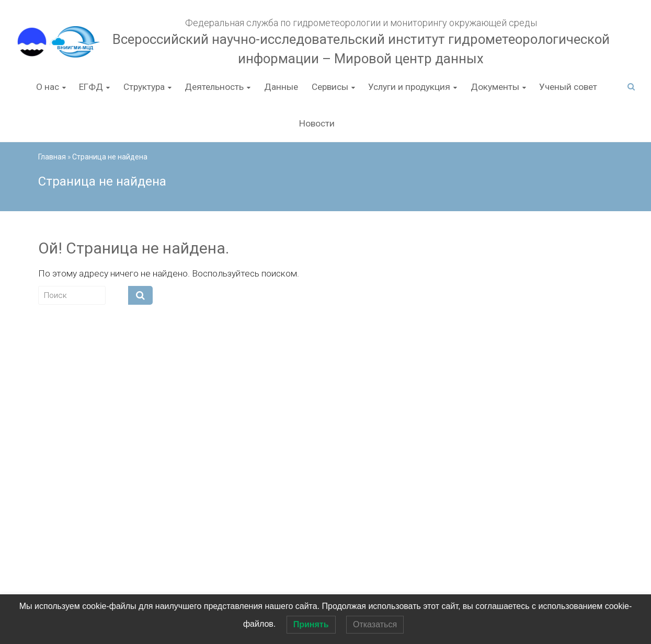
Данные (281, 87)
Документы (495, 87)
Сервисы (330, 87)
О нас (48, 87)
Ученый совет (568, 87)
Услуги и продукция (409, 87)
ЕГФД (91, 87)
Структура (144, 87)
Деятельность (214, 87)
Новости (317, 123)
